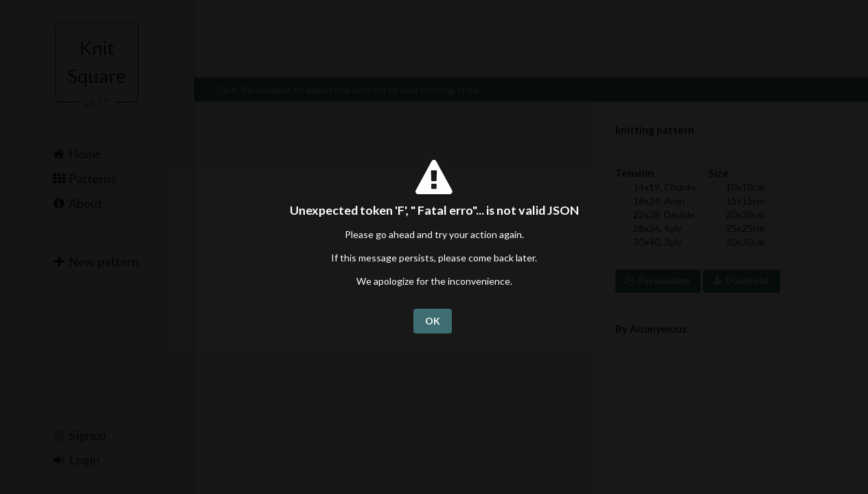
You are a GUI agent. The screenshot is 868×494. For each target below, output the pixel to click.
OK (433, 321)
